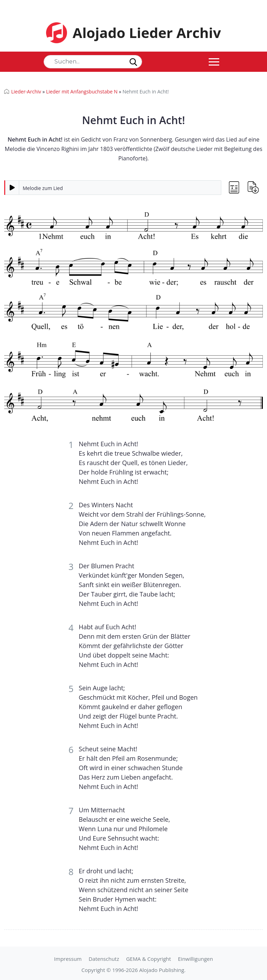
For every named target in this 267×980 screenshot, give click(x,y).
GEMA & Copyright (149, 959)
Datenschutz (104, 959)
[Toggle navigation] (214, 62)
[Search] (93, 62)
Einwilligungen (195, 959)
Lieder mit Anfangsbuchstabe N (82, 92)
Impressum (68, 959)
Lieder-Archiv (26, 92)
